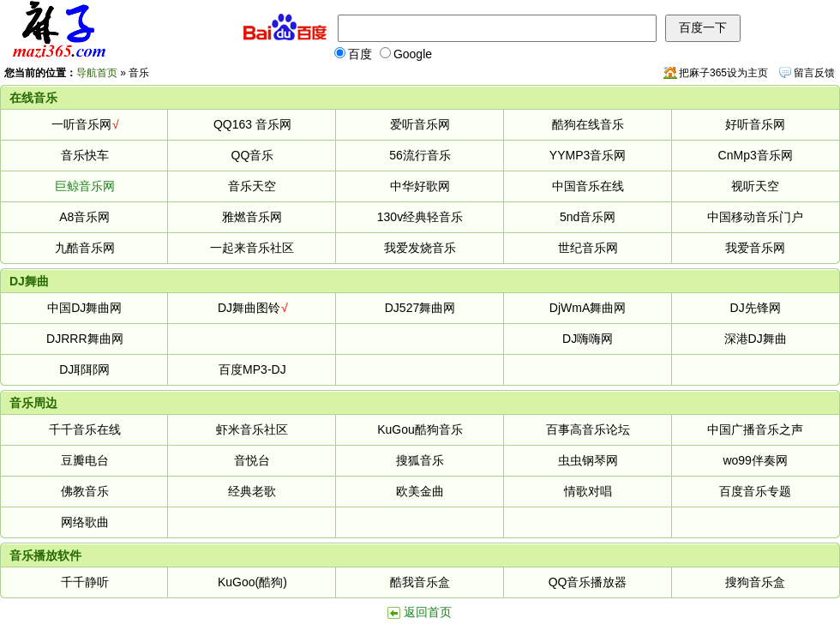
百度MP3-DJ (252, 369)
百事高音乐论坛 (588, 429)
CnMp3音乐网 (756, 155)
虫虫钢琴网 (588, 460)
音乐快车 (85, 155)
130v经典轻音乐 (420, 217)
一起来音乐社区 (252, 248)
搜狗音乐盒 (755, 582)
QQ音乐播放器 (588, 582)
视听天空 (755, 186)
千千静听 (85, 582)
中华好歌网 (420, 186)
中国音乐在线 (588, 186)
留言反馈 (814, 73)
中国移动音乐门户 (755, 217)
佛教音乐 (85, 491)
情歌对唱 (588, 491)
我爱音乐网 (755, 248)
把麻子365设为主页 (723, 73)
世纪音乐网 (588, 248)
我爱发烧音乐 (420, 248)
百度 (353, 54)
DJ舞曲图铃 (249, 308)
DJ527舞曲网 (420, 308)
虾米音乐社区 (252, 429)
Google (406, 54)
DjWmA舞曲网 (588, 308)
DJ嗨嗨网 (588, 339)
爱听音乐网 (420, 124)
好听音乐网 (755, 124)
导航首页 (97, 73)
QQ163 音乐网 (252, 124)
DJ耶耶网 (84, 369)
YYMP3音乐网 (588, 155)
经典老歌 (252, 491)
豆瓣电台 (85, 460)
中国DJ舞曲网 (84, 308)
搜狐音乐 (420, 460)
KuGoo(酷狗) (252, 582)
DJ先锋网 (756, 308)
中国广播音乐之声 (755, 429)
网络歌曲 (85, 522)
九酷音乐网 (85, 248)
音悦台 (252, 460)
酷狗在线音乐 (588, 124)
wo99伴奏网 (755, 460)
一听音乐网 (81, 124)
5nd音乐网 (588, 217)
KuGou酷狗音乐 (420, 429)
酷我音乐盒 (420, 582)
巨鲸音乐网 (85, 186)
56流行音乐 (420, 155)
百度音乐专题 (755, 491)
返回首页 (428, 612)
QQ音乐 (253, 155)
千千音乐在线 (85, 429)
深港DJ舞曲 (756, 339)
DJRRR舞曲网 (84, 339)
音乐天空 (252, 186)
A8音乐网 (84, 217)
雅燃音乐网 (252, 217)
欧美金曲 (420, 491)
